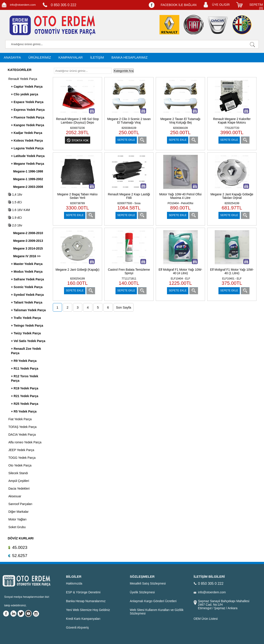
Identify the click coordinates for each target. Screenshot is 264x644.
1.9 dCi (15, 218)
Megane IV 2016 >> (27, 256)
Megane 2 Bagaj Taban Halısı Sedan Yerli (77, 196)
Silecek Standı (18, 473)
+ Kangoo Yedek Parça (27, 125)
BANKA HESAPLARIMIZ (129, 57)
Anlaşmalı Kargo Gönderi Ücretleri (153, 601)
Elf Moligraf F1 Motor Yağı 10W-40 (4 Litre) (180, 271)
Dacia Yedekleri (19, 489)
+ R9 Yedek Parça (24, 361)
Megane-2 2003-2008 (28, 187)
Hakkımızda (74, 583)
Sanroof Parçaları (20, 504)
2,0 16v (15, 225)
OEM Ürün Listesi (206, 619)
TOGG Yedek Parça (22, 458)
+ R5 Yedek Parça (24, 411)
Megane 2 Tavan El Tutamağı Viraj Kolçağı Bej (180, 121)
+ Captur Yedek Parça (27, 87)
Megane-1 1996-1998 (28, 171)
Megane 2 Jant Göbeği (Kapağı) (77, 270)
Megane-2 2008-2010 (28, 233)
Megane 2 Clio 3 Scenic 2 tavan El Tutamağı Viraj (129, 121)
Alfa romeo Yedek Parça (25, 442)
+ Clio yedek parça (25, 94)
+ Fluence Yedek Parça (28, 117)
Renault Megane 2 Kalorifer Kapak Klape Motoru (232, 121)
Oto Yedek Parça (20, 465)
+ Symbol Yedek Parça (27, 295)
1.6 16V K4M (19, 210)
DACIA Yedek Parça (22, 435)
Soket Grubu (17, 527)
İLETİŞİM (97, 57)
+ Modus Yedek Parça (27, 272)
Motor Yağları (17, 519)
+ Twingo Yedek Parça (27, 326)
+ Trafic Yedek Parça (26, 318)
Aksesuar (15, 496)
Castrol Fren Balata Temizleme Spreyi (129, 271)
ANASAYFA (12, 57)
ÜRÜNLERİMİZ (40, 57)
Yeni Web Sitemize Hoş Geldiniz (88, 610)
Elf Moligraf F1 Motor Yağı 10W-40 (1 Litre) (232, 271)
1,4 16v (15, 194)
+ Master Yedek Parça (27, 264)
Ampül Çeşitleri (19, 481)
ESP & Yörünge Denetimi (83, 592)
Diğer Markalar (18, 512)
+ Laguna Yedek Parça (27, 148)
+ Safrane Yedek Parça (27, 279)
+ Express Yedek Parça (28, 110)
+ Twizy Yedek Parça (26, 333)
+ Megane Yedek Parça (27, 164)
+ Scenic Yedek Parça (27, 287)
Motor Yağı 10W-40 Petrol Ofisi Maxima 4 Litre (180, 196)
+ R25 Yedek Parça (25, 404)
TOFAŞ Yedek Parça (22, 427)
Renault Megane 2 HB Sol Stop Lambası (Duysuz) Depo (78, 121)
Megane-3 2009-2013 (28, 241)
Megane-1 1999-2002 (28, 179)
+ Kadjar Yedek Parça (27, 133)
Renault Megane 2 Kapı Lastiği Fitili (129, 196)
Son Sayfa (124, 307)
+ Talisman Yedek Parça (28, 310)
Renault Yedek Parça (23, 79)
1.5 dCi (15, 202)
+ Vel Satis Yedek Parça (28, 341)
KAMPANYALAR (71, 57)
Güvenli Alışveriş (77, 627)
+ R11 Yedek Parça (25, 368)
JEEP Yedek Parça (21, 450)
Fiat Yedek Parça (20, 419)
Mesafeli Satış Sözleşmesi (148, 583)
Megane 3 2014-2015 (28, 248)
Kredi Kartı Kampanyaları (83, 619)
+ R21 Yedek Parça (25, 396)
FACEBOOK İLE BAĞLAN (179, 5)
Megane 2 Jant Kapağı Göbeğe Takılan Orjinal (232, 196)
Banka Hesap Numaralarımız (86, 601)
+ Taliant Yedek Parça (27, 302)
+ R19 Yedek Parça (25, 388)
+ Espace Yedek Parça (27, 102)
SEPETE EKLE (126, 140)
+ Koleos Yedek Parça (27, 141)
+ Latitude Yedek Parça (28, 156)
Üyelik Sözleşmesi (142, 592)
